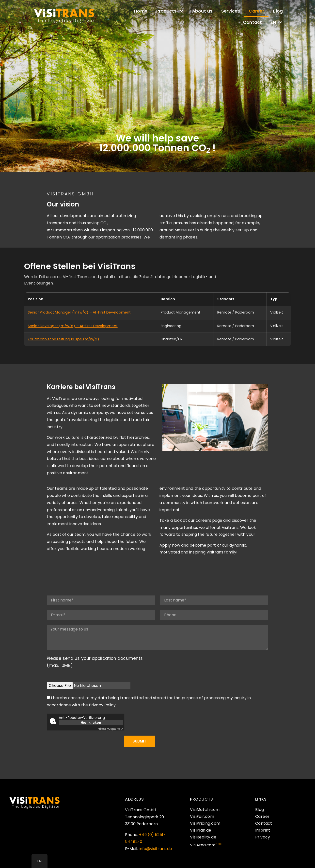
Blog (278, 11)
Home (141, 11)
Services (231, 11)
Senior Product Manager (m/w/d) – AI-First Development (79, 312)
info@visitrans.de (155, 849)
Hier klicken (91, 723)
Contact (252, 22)
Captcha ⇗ (110, 729)
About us (202, 11)
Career (257, 11)
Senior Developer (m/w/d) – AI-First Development (73, 326)
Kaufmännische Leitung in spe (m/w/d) (63, 339)
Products (170, 11)
